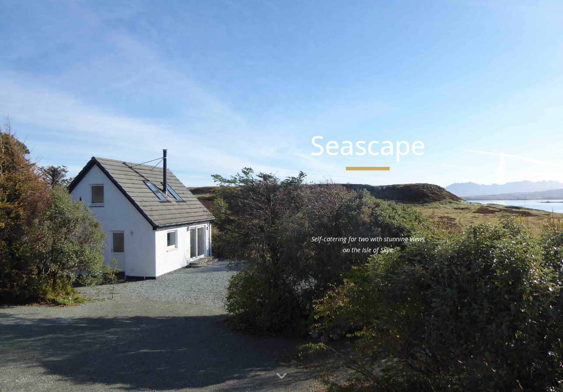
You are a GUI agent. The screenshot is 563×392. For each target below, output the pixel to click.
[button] (281, 376)
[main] (368, 150)
